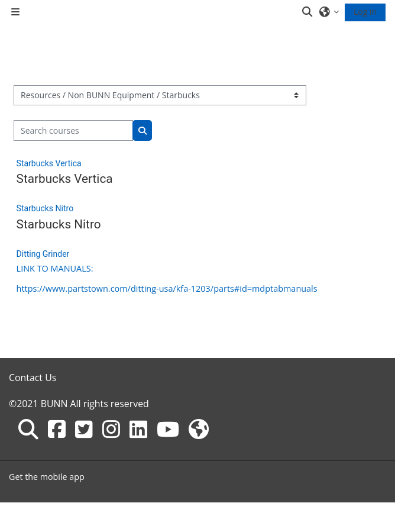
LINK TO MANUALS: (55, 268)
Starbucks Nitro (45, 208)
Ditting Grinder (43, 254)
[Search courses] (74, 130)
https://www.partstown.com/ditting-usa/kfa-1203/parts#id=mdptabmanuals (167, 288)
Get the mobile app (47, 477)
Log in (365, 12)
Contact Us (33, 378)
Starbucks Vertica (49, 163)
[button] (308, 12)
